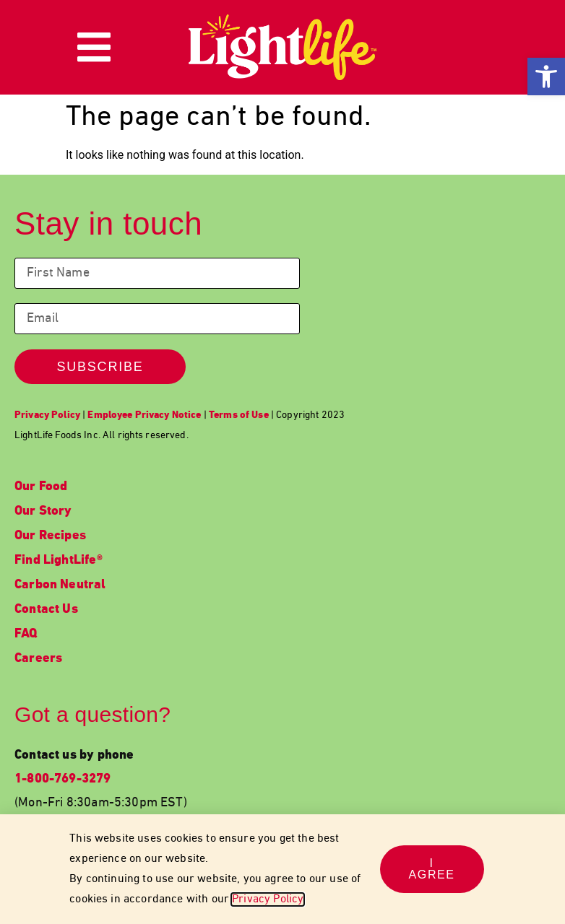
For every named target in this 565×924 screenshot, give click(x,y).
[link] (546, 77)
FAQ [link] (26, 634)
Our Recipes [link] (50, 536)
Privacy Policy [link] (268, 899)
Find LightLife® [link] (59, 561)
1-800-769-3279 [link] (63, 779)
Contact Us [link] (46, 610)
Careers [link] (38, 659)
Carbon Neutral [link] (60, 585)
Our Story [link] (43, 511)
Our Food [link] (41, 487)
